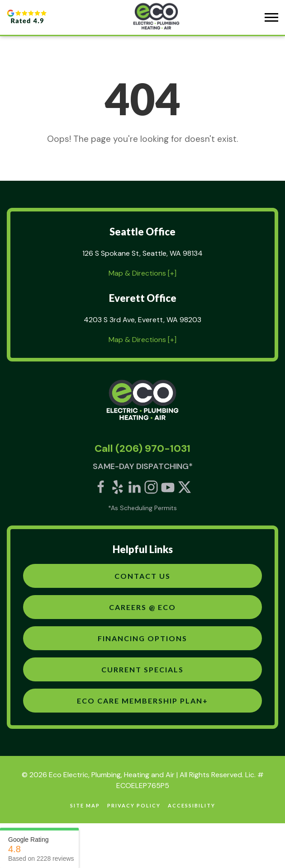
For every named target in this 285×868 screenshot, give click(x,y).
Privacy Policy (134, 805)
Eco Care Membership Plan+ (142, 701)
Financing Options (142, 638)
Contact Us (142, 576)
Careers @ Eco (142, 607)
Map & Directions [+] (142, 273)
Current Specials (142, 669)
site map (85, 805)
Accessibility (192, 805)
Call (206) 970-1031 (142, 448)
